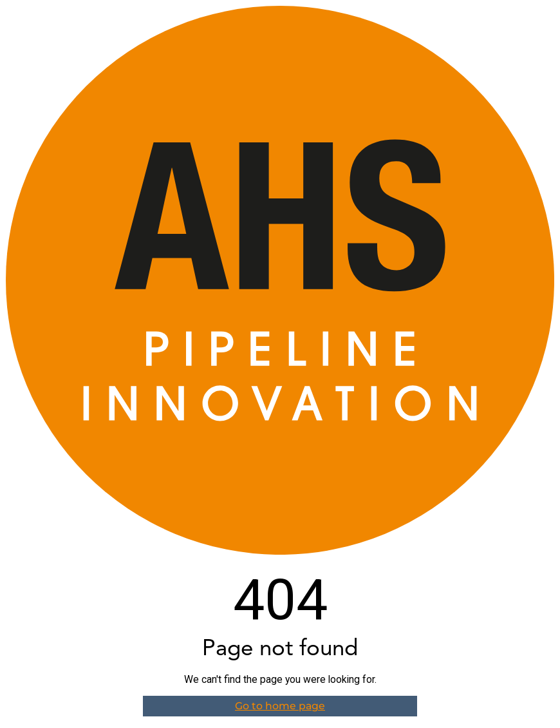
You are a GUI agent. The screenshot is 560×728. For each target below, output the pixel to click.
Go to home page (280, 706)
